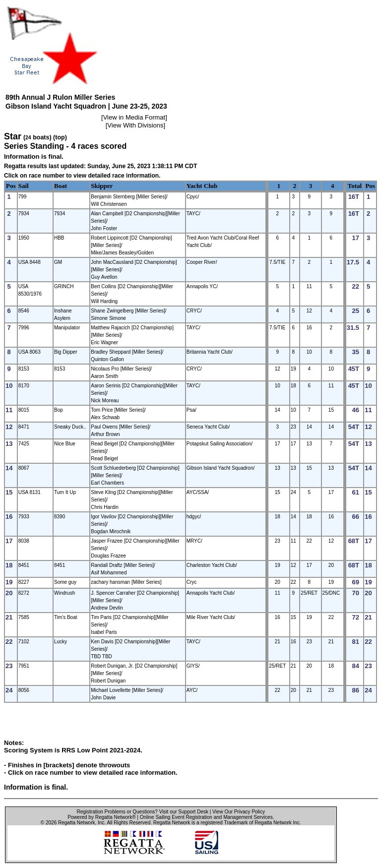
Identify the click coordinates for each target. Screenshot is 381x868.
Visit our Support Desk (184, 812)
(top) (60, 137)
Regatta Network (76, 823)
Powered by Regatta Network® (101, 817)
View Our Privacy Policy (239, 812)
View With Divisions (135, 125)
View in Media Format (134, 117)
